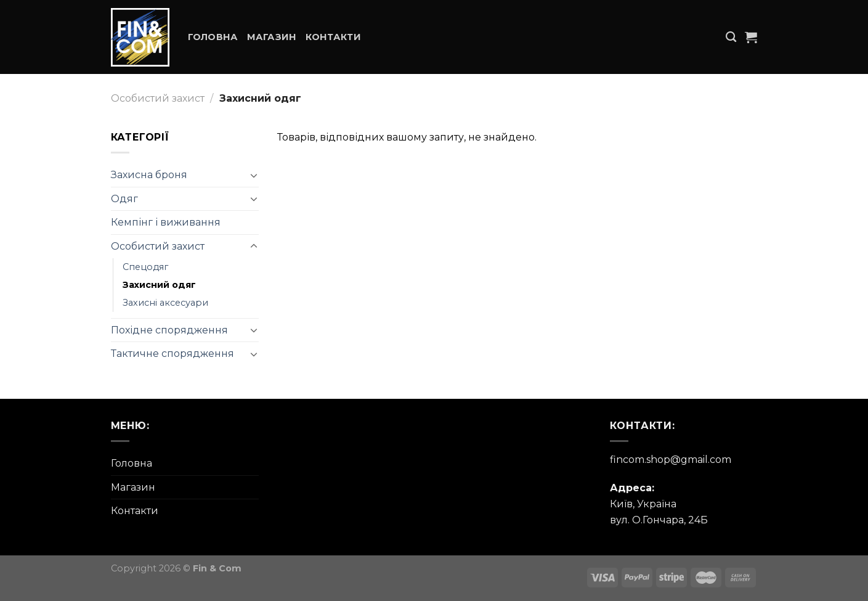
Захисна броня (149, 175)
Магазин (272, 37)
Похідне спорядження (169, 330)
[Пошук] (731, 37)
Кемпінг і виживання (166, 222)
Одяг (124, 199)
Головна (213, 37)
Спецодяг (145, 267)
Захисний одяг (159, 285)
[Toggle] (254, 175)
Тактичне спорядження (172, 354)
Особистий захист (158, 98)
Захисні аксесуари (165, 303)
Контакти (333, 37)
